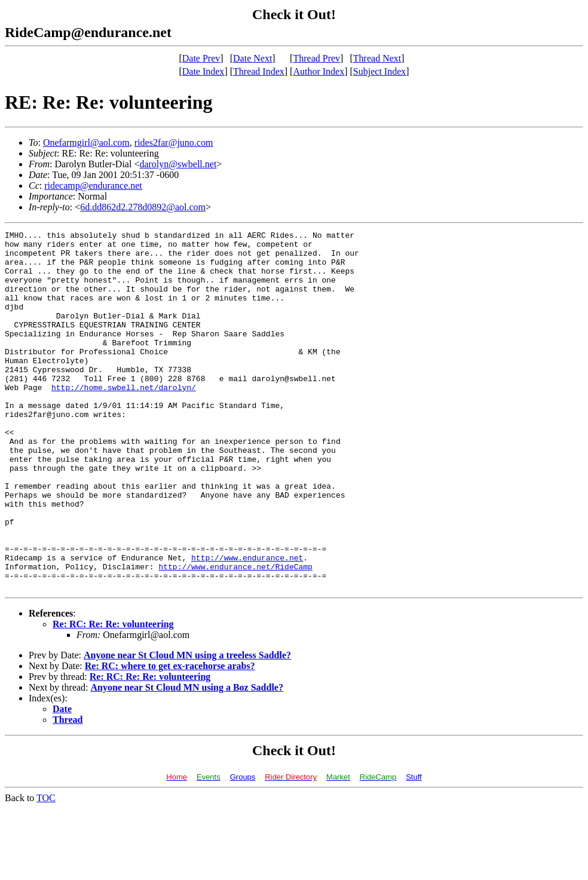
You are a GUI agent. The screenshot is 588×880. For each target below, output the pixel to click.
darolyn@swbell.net (178, 164)
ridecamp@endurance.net (93, 185)
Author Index (318, 71)
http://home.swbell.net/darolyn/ (124, 419)
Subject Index (379, 71)
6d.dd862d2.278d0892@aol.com (143, 207)
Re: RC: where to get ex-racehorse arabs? (170, 738)
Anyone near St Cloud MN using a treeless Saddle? (187, 727)
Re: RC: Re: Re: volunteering (113, 696)
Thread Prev (316, 58)
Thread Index (259, 71)
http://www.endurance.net (247, 624)
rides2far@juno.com (174, 142)
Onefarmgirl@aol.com (86, 142)
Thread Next (377, 58)
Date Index (203, 71)
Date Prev (201, 58)
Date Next (252, 58)
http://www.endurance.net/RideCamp (235, 634)
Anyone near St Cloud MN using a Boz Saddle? (187, 759)
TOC (46, 870)
